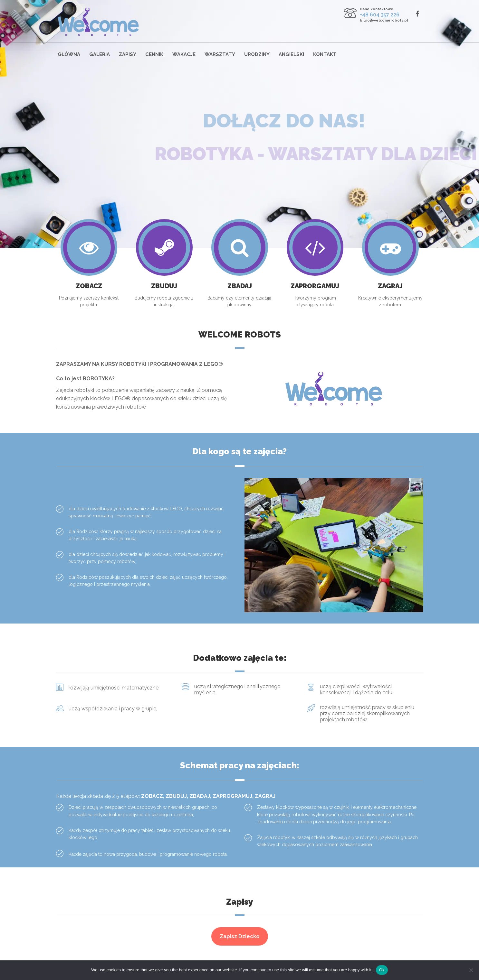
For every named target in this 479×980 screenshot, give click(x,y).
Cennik (154, 54)
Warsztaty (220, 54)
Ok (382, 970)
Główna (69, 54)
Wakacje (184, 54)
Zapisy (128, 54)
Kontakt (325, 54)
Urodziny (257, 54)
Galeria (100, 54)
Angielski (291, 54)
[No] (471, 970)
